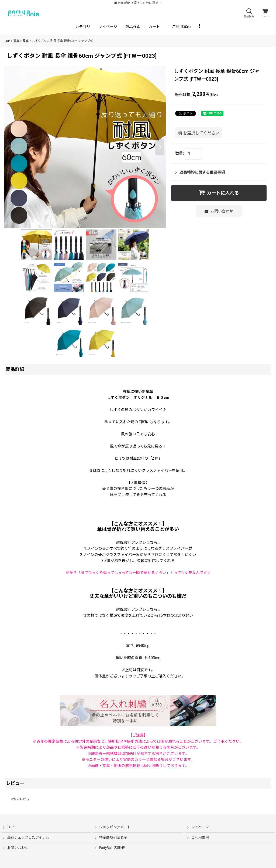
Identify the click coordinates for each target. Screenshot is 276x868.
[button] (249, 13)
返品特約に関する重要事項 (200, 172)
